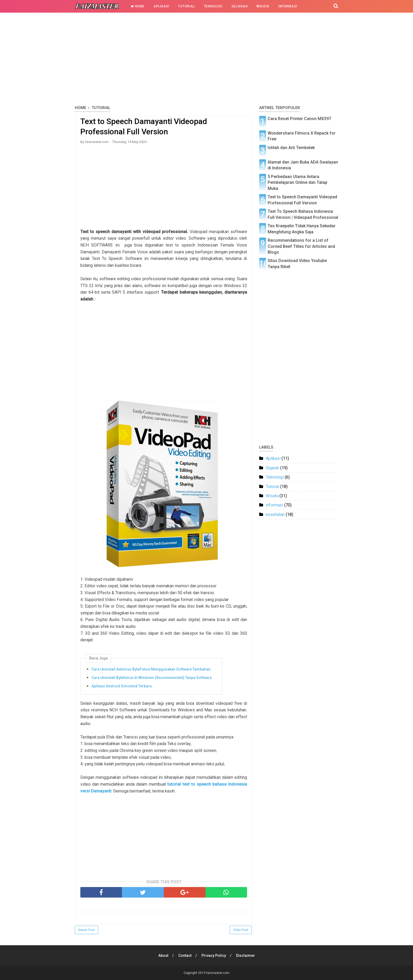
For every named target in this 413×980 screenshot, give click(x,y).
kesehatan (275, 514)
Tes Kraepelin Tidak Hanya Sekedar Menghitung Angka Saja (302, 229)
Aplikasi (161, 6)
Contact (185, 956)
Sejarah (240, 6)
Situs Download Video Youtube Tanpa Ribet (297, 264)
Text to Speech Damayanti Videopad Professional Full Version (302, 200)
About (163, 956)
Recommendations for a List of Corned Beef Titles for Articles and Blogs (301, 246)
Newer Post (87, 930)
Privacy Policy (214, 956)
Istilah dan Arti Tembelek (291, 148)
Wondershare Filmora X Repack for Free (302, 136)
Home (138, 6)
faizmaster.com (218, 973)
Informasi (288, 6)
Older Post (241, 930)
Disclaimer (245, 956)
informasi (274, 505)
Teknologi (213, 6)
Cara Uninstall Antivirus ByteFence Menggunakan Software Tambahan (151, 669)
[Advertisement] (206, 60)
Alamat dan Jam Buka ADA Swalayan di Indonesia (303, 165)
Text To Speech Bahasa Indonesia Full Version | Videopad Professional (303, 214)
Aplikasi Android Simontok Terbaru (122, 686)
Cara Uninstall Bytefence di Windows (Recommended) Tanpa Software (152, 678)
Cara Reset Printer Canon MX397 (299, 119)
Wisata (263, 6)
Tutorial (186, 6)
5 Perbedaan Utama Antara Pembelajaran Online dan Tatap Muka (298, 183)
